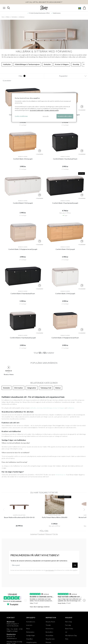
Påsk (67, 639)
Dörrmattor (19, 388)
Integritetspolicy (31, 642)
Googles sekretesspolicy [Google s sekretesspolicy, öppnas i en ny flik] (52, 110)
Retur (28, 629)
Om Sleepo (31, 618)
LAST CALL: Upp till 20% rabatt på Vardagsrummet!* (44, 2)
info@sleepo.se (60, 475)
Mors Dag (68, 622)
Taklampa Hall (46, 388)
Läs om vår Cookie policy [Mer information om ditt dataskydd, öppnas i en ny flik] (37, 110)
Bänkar (58, 388)
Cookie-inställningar (21, 116)
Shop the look (50, 639)
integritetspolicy (50, 570)
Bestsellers (49, 632)
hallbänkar (71, 408)
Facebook (41, 534)
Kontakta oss (31, 622)
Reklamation (30, 632)
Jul (66, 632)
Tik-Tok (55, 534)
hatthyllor (33, 408)
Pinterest (49, 534)
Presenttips (49, 635)
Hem (3, 17)
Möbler (8, 17)
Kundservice (11, 634)
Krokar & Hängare (62, 64)
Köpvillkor (30, 639)
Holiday (69, 618)
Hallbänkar (22, 17)
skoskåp (40, 408)
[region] (44, 108)
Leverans (29, 625)
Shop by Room (50, 622)
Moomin (48, 642)
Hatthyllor (7, 64)
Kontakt (11, 618)
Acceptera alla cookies (65, 116)
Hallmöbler (14, 17)
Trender (48, 625)
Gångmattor (32, 388)
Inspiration (51, 618)
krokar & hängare (59, 408)
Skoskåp (76, 64)
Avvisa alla (46, 116)
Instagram (34, 534)
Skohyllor (47, 64)
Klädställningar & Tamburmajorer (27, 64)
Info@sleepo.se (12, 638)
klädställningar (48, 408)
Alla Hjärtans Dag (71, 635)
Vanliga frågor (31, 635)
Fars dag (68, 625)
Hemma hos (50, 629)
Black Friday (69, 629)
